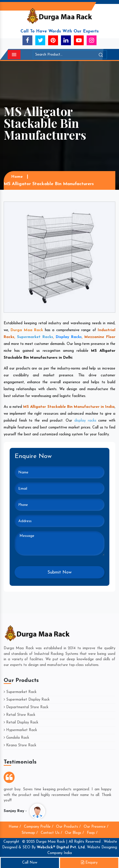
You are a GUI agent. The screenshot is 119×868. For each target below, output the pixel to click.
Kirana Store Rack (20, 745)
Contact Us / (51, 833)
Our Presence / (96, 827)
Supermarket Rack (20, 692)
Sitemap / (30, 833)
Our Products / (68, 827)
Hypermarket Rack (20, 730)
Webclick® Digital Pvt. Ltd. (61, 847)
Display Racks (69, 337)
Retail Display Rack (21, 723)
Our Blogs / (74, 833)
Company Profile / (39, 827)
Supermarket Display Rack (27, 700)
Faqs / (92, 833)
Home (17, 177)
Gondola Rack (16, 738)
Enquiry (89, 863)
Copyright (11, 842)
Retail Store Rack (20, 715)
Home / (15, 827)
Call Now (30, 863)
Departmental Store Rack (26, 707)
